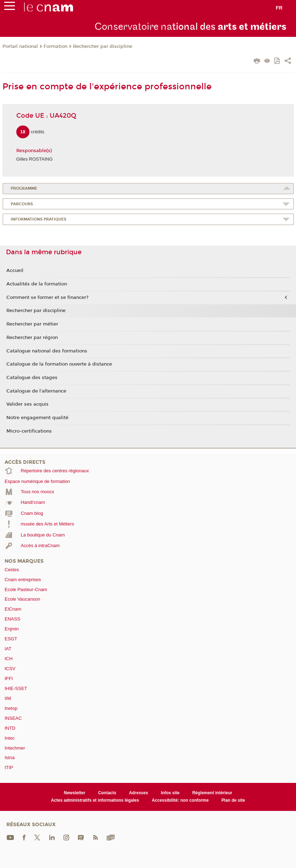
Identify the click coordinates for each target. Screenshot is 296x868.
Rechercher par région (32, 338)
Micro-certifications (29, 431)
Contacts (107, 793)
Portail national (20, 46)
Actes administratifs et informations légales (95, 800)
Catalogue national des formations (47, 351)
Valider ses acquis (27, 404)
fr (279, 8)
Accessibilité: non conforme (180, 800)
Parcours (22, 204)
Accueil (15, 271)
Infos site (170, 793)
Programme (24, 188)
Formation (55, 46)
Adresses (139, 793)
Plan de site (233, 800)
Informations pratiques (38, 219)
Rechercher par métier (32, 324)
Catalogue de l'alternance (36, 391)
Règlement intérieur (212, 793)
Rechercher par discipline (103, 46)
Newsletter (75, 793)
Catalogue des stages (32, 378)
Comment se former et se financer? (48, 297)
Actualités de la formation (37, 284)
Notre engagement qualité (37, 418)
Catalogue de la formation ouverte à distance (59, 364)
